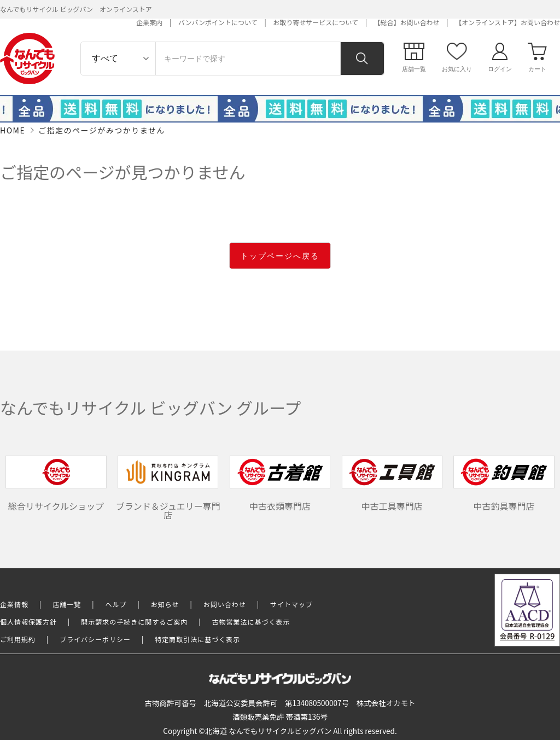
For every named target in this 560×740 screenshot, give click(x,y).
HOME (13, 130)
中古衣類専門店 (280, 484)
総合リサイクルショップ (56, 484)
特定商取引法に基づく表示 (197, 639)
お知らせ (165, 604)
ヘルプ (116, 604)
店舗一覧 (67, 604)
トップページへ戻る (280, 256)
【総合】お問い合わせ (407, 22)
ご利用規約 (18, 639)
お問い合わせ (225, 604)
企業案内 (149, 22)
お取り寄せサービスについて (316, 22)
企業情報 (14, 604)
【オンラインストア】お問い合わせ (507, 22)
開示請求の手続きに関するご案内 (134, 622)
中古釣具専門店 (504, 484)
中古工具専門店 (392, 484)
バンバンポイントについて (218, 22)
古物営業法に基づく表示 (251, 622)
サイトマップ (291, 604)
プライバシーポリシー (95, 639)
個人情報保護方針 (28, 622)
